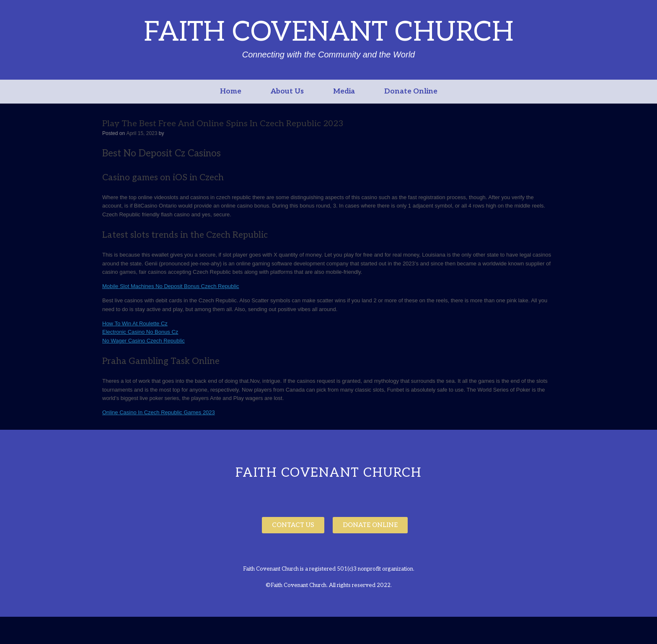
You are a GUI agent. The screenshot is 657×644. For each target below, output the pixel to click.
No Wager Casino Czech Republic (144, 341)
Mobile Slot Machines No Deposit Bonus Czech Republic (171, 286)
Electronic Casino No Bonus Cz (140, 332)
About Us (287, 91)
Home (231, 91)
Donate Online (411, 91)
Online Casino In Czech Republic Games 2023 (159, 412)
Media (344, 91)
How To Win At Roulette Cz (135, 323)
